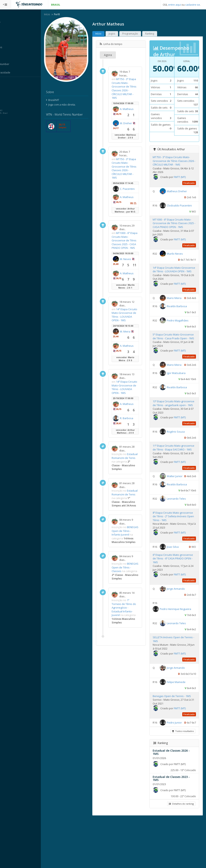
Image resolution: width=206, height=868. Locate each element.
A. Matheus (128, 114)
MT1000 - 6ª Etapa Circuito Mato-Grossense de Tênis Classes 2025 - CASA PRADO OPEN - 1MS (130, 250)
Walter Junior (178, 513)
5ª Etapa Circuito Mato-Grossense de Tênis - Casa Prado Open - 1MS (173, 358)
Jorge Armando (179, 632)
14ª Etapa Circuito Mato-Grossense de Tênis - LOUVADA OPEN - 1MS (130, 330)
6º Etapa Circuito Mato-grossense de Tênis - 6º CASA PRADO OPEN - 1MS (174, 601)
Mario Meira (178, 312)
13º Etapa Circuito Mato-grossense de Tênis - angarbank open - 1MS (171, 435)
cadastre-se (193, 5)
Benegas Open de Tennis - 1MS (175, 739)
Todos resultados (182, 780)
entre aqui (175, 5)
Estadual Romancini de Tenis (128, 482)
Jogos (120, 34)
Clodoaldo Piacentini (176, 215)
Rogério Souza (179, 465)
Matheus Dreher (180, 195)
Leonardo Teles (180, 542)
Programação (138, 34)
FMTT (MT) (183, 181)
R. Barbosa (128, 444)
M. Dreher (127, 129)
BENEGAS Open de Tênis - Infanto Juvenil (131, 570)
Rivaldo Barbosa (180, 326)
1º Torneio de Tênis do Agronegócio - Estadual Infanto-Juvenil (130, 658)
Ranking (158, 34)
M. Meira (133, 349)
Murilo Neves (178, 264)
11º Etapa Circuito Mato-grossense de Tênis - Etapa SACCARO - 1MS (173, 483)
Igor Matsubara (180, 402)
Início (55, 15)
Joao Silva (176, 590)
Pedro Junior (178, 765)
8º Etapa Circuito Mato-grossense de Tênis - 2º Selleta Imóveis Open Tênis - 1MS (175, 559)
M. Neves (133, 272)
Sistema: (7, 82)
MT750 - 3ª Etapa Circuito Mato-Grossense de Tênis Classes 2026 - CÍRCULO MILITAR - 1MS (130, 89)
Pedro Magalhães (181, 340)
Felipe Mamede (180, 725)
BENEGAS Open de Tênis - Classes (131, 612)
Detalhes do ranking (181, 853)
